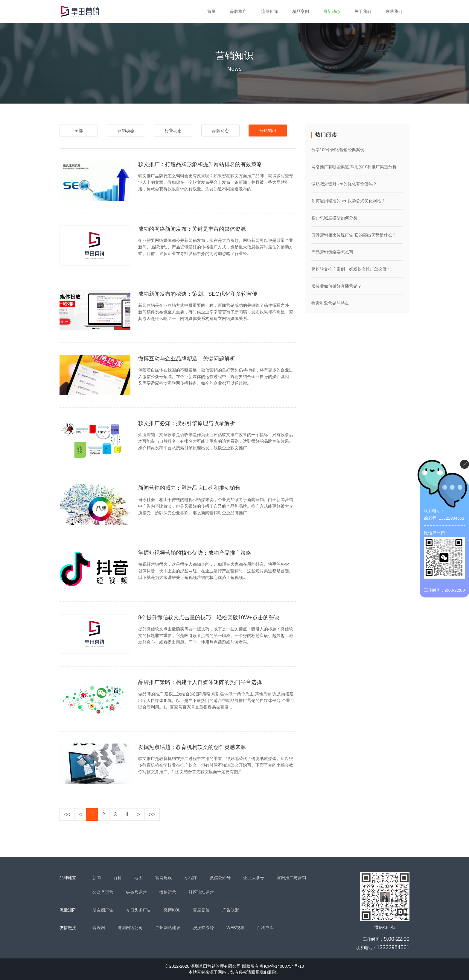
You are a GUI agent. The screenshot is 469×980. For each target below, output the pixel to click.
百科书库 (265, 928)
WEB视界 (235, 928)
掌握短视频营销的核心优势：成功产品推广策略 (195, 553)
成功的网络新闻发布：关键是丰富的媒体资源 (192, 229)
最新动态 (332, 11)
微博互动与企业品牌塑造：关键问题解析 (187, 359)
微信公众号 (220, 878)
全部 (79, 131)
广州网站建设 (168, 928)
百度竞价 (201, 910)
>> (152, 814)
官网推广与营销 (291, 878)
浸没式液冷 (203, 928)
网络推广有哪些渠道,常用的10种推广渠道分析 (354, 167)
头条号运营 (136, 892)
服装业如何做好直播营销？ (336, 286)
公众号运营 (103, 892)
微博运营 (168, 892)
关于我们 (363, 11)
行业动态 (173, 131)
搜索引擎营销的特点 (330, 303)
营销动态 (126, 131)
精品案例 (301, 11)
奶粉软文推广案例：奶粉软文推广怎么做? (350, 269)
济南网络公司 (130, 928)
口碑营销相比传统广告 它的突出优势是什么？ (354, 235)
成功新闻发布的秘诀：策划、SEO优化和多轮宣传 (198, 294)
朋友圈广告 (103, 910)
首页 (211, 11)
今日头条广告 (138, 910)
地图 (138, 878)
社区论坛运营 (201, 892)
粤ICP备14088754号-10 (282, 966)
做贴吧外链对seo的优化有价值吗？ (344, 184)
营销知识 (268, 131)
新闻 (97, 878)
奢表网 (99, 928)
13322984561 (393, 947)
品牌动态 (220, 131)
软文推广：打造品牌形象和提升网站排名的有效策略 (200, 164)
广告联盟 (231, 910)
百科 (118, 878)
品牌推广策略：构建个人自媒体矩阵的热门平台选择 (200, 682)
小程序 (191, 878)
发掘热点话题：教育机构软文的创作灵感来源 (192, 747)
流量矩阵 (269, 11)
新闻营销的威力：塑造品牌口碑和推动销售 (189, 488)
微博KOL (172, 910)
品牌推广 (238, 11)
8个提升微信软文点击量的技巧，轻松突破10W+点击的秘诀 (209, 618)
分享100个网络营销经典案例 (338, 150)
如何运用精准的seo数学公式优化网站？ (348, 201)
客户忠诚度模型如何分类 (334, 218)
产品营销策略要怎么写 (332, 252)
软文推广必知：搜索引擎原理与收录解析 (187, 423)
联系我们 (394, 11)
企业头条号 (254, 878)
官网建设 (164, 878)
